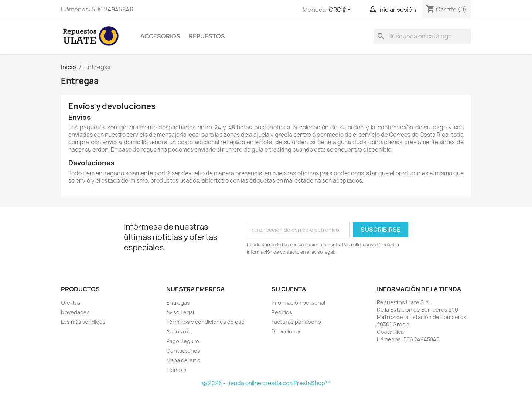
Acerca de (179, 331)
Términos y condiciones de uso (205, 322)
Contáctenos (183, 351)
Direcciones (287, 331)
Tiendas (176, 370)
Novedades (75, 312)
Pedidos (282, 312)
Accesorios (160, 36)
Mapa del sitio (183, 360)
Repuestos (207, 36)
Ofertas (71, 303)
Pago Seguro (183, 341)
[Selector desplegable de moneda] (341, 10)
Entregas (178, 303)
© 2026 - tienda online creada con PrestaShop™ (266, 383)
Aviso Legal (180, 312)
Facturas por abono (296, 322)
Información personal (298, 303)
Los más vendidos (83, 322)
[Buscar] (422, 36)
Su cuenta (289, 289)
